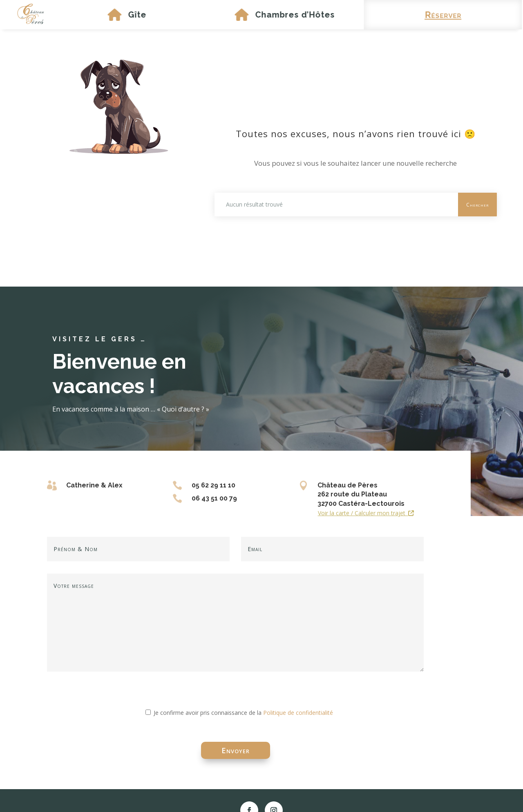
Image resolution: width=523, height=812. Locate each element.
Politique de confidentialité (298, 713)
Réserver (433, 15)
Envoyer (236, 750)
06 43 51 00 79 (214, 498)
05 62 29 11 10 (213, 485)
